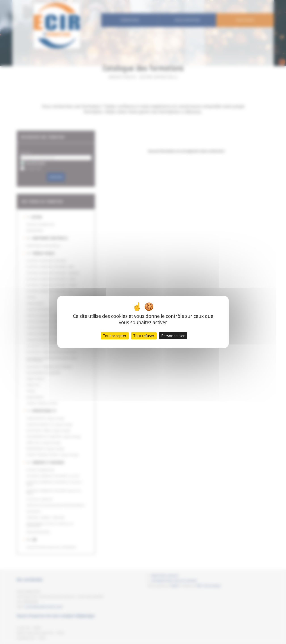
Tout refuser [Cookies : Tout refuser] (144, 336)
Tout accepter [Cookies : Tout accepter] (115, 336)
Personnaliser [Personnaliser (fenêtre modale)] (173, 336)
